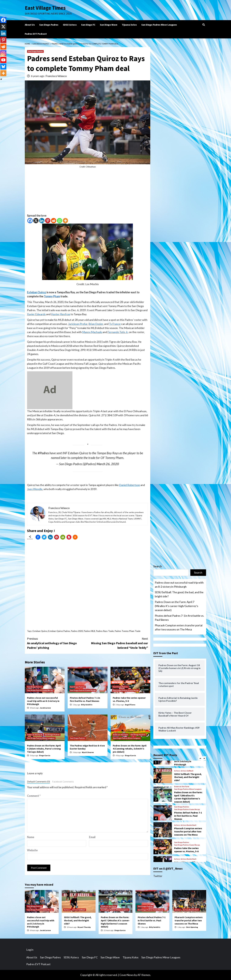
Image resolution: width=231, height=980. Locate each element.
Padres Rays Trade (105, 631)
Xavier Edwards (36, 314)
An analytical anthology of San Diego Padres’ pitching (57, 643)
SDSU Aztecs (70, 25)
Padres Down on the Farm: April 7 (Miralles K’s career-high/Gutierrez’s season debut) (177, 606)
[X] (36, 221)
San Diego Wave (109, 25)
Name (31, 837)
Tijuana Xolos (129, 25)
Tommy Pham (52, 296)
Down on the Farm (35, 735)
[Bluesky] (3, 67)
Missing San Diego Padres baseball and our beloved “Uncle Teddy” (118, 643)
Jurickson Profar (78, 324)
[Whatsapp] (59, 221)
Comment (34, 796)
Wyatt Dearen (88, 752)
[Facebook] (30, 221)
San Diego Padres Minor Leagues (159, 25)
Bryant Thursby (84, 927)
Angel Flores (130, 705)
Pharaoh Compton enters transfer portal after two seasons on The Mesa (179, 627)
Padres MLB (89, 631)
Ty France (115, 324)
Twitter (158, 876)
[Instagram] (3, 53)
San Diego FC (88, 25)
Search (158, 566)
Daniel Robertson (130, 485)
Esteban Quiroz (37, 292)
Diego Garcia (45, 755)
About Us (30, 25)
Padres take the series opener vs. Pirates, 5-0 (186, 850)
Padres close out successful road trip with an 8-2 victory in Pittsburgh (43, 701)
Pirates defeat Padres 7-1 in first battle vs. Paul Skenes (85, 699)
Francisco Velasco (56, 76)
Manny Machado (92, 332)
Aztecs (177, 771)
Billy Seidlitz (87, 705)
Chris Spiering (192, 927)
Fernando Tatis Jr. (118, 332)
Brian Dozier (96, 324)
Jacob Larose (45, 708)
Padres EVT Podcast (36, 34)
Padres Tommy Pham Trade (128, 631)
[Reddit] (54, 221)
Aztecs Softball (187, 771)
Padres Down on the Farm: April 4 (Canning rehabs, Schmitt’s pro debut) (130, 749)
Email (92, 837)
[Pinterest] (48, 221)
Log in (30, 950)
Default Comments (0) (38, 782)
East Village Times (45, 8)
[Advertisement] (88, 192)
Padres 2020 (77, 631)
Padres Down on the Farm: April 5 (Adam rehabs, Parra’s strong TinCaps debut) (44, 749)
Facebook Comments (63, 782)
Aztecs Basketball (188, 825)
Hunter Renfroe (61, 314)
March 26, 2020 (108, 464)
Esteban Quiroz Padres (59, 631)
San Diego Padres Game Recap (40, 690)
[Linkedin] (42, 221)
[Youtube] (3, 60)
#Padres (43, 453)
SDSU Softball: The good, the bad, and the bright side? (179, 594)
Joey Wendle (35, 489)
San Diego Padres (49, 25)
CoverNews (127, 975)
